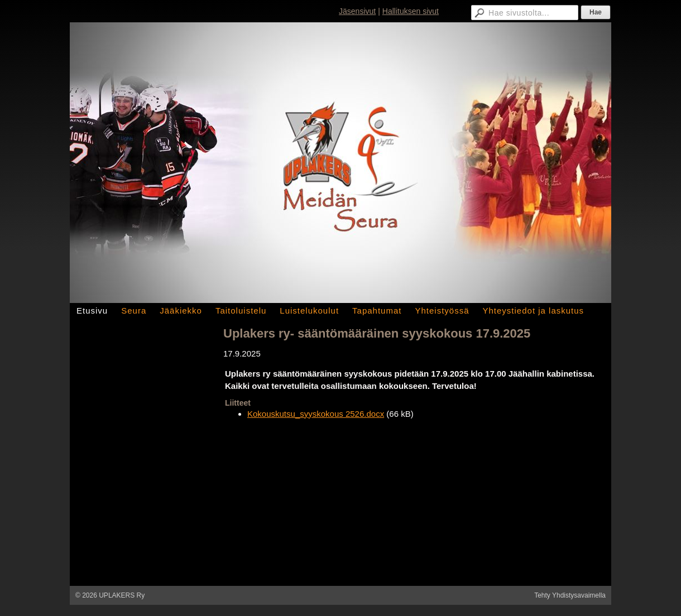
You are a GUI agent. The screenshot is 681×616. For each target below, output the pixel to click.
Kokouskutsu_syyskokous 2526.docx (316, 414)
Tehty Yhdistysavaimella (570, 595)
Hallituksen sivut (411, 11)
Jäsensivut (357, 11)
